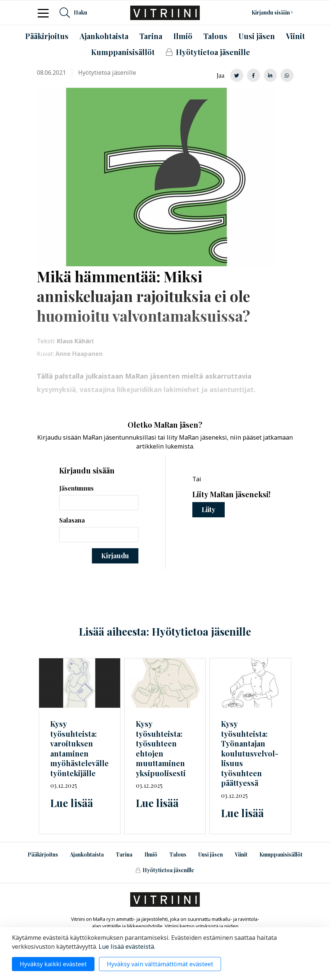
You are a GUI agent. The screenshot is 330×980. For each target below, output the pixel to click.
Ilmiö (151, 854)
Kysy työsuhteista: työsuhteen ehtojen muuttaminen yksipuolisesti (161, 748)
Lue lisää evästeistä (126, 947)
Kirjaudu (115, 556)
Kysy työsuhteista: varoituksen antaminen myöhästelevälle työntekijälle (79, 748)
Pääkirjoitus (43, 854)
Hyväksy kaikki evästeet (53, 964)
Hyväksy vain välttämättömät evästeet (160, 964)
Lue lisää (72, 803)
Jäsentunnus (76, 488)
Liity (209, 510)
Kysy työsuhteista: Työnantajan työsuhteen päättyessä (250, 753)
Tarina (124, 854)
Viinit (241, 854)
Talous (178, 854)
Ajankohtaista (87, 854)
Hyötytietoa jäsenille (165, 870)
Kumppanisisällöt (281, 854)
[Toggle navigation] (45, 13)
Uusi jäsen (211, 854)
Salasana (72, 520)
